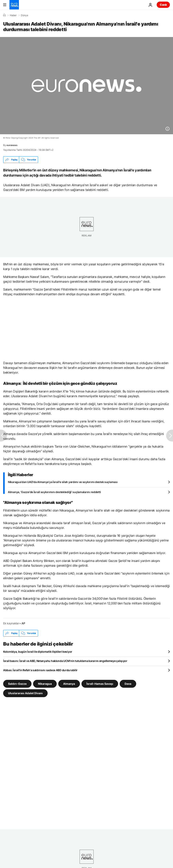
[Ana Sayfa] (4, 15)
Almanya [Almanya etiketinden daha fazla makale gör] (69, 684)
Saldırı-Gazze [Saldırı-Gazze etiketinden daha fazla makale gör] (17, 684)
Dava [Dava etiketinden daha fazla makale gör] (128, 684)
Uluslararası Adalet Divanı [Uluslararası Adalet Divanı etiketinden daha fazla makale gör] (25, 693)
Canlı (163, 5)
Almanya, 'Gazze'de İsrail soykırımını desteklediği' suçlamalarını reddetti (54, 492)
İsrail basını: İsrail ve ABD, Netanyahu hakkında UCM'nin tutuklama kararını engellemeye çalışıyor (65, 661)
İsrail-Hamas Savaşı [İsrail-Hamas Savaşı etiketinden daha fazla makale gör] (100, 684)
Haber (13, 15)
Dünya (25, 15)
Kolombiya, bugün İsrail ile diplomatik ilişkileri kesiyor (38, 652)
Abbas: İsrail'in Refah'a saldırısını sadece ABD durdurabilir (40, 670)
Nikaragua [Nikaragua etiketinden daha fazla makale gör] (45, 684)
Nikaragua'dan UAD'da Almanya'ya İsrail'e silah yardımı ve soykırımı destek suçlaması (63, 482)
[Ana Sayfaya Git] (14, 5)
